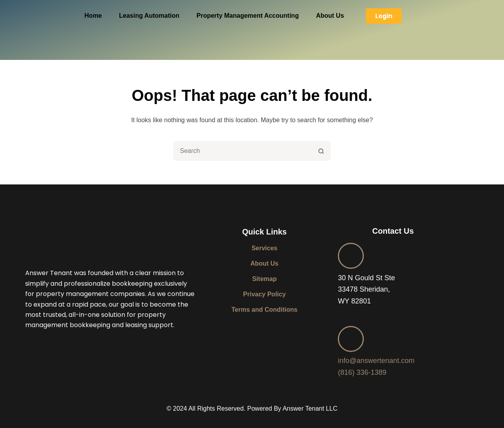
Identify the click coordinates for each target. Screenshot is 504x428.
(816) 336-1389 (362, 372)
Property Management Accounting (248, 16)
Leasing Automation (149, 16)
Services (265, 248)
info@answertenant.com (376, 361)
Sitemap (264, 279)
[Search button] (321, 151)
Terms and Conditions (265, 310)
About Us (330, 16)
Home (93, 16)
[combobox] (243, 151)
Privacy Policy (264, 294)
